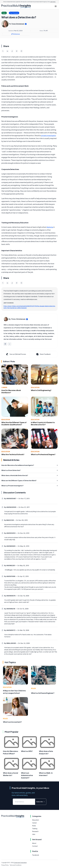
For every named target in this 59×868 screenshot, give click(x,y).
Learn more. (53, 2)
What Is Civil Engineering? (41, 390)
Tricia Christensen (18, 24)
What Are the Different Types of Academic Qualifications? (14, 423)
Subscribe (41, 802)
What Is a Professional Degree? (43, 454)
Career (4, 387)
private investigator (49, 135)
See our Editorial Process (16, 354)
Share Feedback (43, 354)
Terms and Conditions (16, 865)
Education (35, 387)
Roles (33, 688)
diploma (50, 227)
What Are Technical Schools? (13, 454)
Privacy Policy (5, 865)
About (34, 843)
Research (35, 831)
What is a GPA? (27, 751)
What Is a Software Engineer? (43, 693)
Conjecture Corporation (20, 863)
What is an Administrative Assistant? (27, 775)
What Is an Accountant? (12, 722)
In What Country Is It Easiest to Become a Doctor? (43, 423)
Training (35, 829)
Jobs (34, 834)
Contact (35, 846)
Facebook (36, 855)
